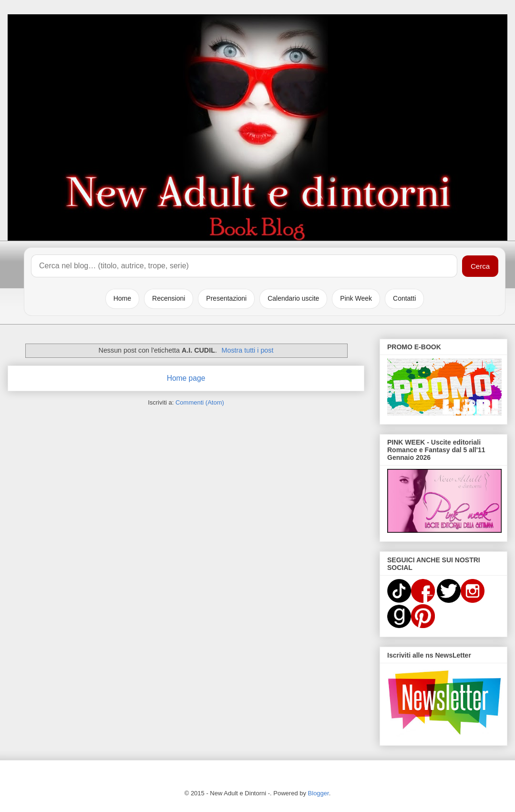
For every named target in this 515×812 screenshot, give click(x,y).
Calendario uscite (293, 298)
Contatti (404, 298)
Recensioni (169, 298)
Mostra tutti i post (248, 350)
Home (122, 298)
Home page (186, 378)
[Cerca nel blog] (244, 266)
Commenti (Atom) (200, 402)
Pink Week (356, 298)
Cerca (480, 266)
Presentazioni (226, 298)
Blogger (319, 793)
